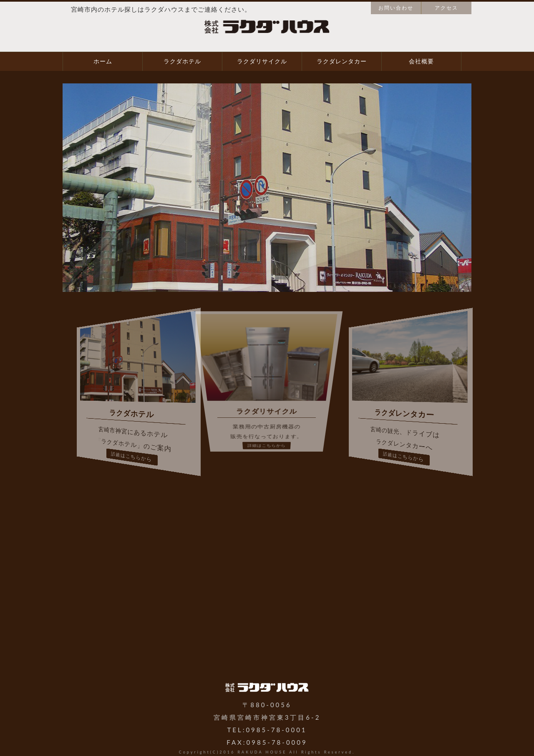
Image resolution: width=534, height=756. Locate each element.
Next (523, 188)
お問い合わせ (396, 8)
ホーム (103, 61)
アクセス (446, 8)
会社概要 (421, 61)
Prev (11, 188)
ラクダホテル (182, 61)
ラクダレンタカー (342, 61)
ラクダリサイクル (262, 61)
